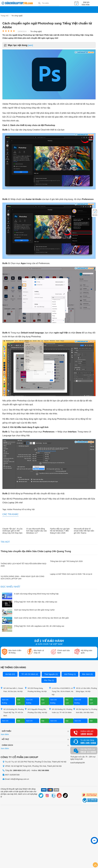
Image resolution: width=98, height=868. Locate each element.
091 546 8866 (44, 770)
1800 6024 (86, 734)
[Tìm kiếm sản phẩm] (49, 3)
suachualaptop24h (78, 762)
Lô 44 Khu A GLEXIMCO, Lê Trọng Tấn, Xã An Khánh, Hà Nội (61, 691)
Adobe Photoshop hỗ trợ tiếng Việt (21, 509)
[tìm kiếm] (39, 3)
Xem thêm (5, 734)
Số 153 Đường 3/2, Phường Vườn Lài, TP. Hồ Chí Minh (61, 711)
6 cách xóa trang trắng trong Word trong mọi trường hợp (36, 593)
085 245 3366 (88, 743)
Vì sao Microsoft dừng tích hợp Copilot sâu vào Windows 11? (36, 531)
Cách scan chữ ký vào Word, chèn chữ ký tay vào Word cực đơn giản (42, 618)
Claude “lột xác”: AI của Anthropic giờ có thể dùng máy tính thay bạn (12, 531)
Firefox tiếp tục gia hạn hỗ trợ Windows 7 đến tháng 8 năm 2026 (60, 531)
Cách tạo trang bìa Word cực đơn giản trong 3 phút (34, 610)
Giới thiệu (6, 731)
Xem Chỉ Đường (5, 701)
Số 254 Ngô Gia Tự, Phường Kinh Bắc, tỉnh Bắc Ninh (85, 711)
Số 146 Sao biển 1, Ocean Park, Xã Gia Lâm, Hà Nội (12, 690)
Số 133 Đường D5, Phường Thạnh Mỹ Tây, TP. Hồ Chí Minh (12, 712)
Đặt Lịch (19, 701)
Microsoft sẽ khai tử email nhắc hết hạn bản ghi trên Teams (84, 531)
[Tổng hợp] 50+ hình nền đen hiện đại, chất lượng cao (36, 602)
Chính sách (7, 745)
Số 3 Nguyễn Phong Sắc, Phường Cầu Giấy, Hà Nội (36, 711)
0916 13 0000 (88, 752)
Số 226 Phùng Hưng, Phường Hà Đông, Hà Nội (36, 690)
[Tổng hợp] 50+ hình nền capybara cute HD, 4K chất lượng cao (39, 626)
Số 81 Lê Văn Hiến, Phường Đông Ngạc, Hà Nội (85, 690)
